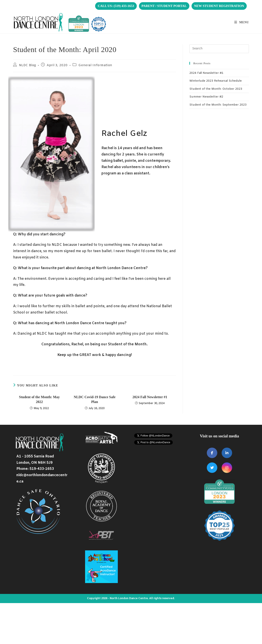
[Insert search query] (219, 49)
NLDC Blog (27, 65)
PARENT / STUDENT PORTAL (164, 6)
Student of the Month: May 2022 (39, 399)
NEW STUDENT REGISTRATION (219, 6)
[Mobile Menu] (242, 22)
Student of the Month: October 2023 (216, 89)
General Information (95, 65)
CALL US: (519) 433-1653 (116, 6)
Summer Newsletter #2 (206, 97)
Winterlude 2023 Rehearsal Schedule (216, 81)
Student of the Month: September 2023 (218, 105)
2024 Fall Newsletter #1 (150, 397)
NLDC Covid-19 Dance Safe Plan (95, 399)
